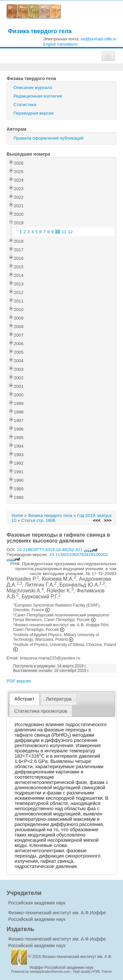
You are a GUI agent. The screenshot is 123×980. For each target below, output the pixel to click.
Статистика (25, 105)
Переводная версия (33, 113)
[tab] (24, 699)
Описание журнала (33, 88)
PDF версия (19, 681)
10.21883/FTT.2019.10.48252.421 (57, 550)
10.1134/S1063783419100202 (57, 557)
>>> (108, 520)
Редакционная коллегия (38, 96)
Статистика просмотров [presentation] (41, 711)
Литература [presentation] (59, 699)
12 (70, 232)
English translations (60, 44)
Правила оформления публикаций (48, 138)
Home (17, 515)
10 (58, 232)
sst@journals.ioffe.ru (99, 39)
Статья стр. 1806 (38, 520)
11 (64, 232)
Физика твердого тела (40, 31)
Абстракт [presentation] (25, 699)
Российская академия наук (37, 903)
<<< (97, 520)
